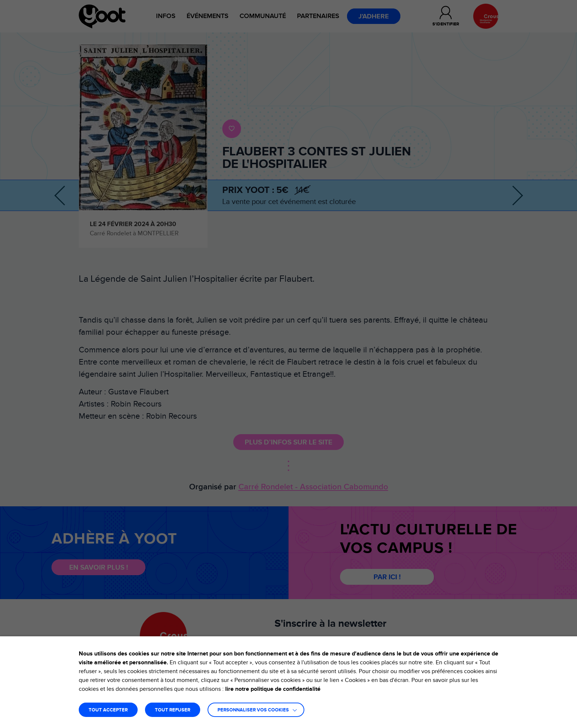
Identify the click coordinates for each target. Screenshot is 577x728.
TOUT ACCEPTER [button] (108, 710)
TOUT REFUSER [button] (173, 710)
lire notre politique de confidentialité (273, 689)
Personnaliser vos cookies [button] (253, 710)
